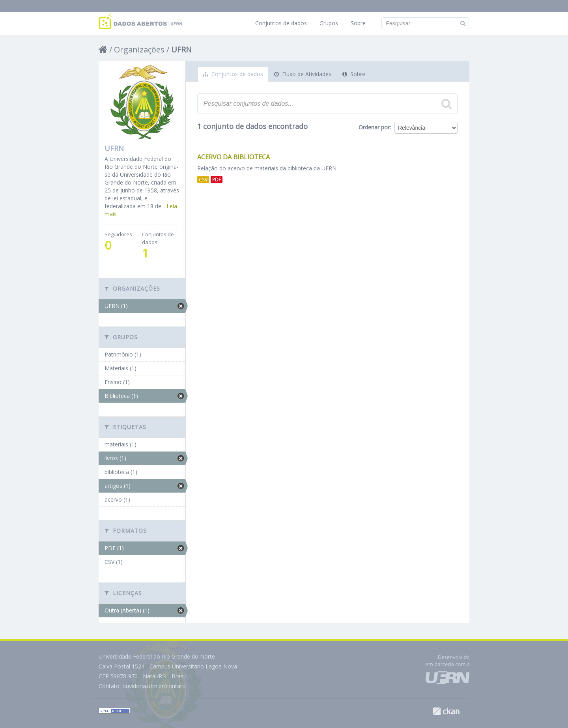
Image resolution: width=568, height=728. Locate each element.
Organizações (139, 49)
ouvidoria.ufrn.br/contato (154, 686)
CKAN (446, 711)
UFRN (181, 49)
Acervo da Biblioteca (234, 157)
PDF (217, 179)
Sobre (358, 23)
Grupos (329, 23)
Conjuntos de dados (281, 23)
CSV (203, 179)
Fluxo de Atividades (303, 74)
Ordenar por (374, 127)
